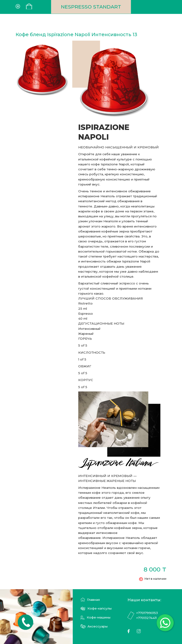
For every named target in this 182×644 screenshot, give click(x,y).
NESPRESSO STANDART (91, 7)
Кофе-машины (95, 617)
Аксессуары (94, 626)
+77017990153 (147, 613)
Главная (90, 600)
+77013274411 (146, 618)
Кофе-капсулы (96, 608)
